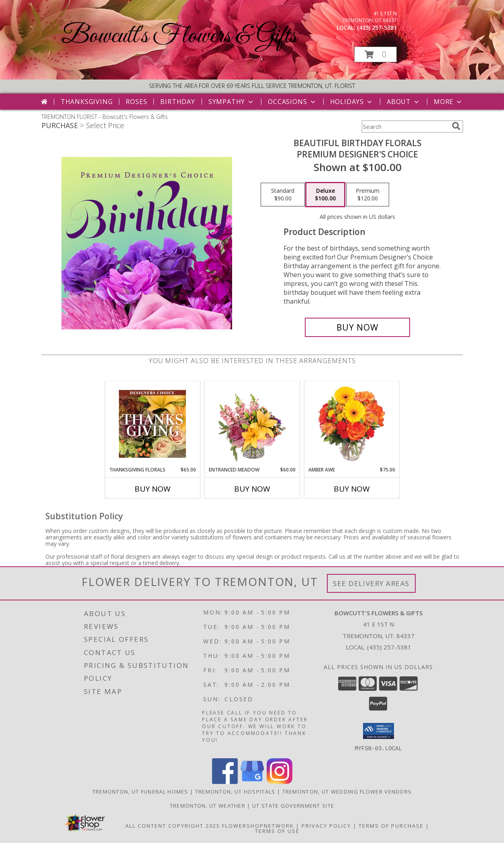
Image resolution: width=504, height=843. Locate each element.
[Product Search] (405, 127)
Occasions (292, 102)
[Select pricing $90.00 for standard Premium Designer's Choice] (283, 195)
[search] (456, 126)
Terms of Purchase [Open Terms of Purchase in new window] (391, 825)
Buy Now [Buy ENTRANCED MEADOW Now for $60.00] (252, 489)
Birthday (178, 102)
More (448, 102)
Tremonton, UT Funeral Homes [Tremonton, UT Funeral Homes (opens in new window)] (140, 791)
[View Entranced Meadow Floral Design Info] (252, 424)
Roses (136, 102)
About (404, 102)
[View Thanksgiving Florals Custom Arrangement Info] (152, 424)
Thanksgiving (87, 102)
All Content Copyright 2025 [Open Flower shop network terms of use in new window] (173, 825)
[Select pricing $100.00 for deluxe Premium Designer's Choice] (325, 195)
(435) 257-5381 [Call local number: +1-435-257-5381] (377, 28)
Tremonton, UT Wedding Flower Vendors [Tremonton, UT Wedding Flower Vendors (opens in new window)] (347, 791)
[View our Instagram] (280, 781)
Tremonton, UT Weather (208, 805)
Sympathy (232, 102)
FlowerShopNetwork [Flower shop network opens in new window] (258, 825)
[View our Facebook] (225, 781)
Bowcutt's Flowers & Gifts (179, 36)
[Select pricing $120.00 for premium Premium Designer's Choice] (368, 195)
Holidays (352, 102)
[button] (375, 54)
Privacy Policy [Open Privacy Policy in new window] (326, 825)
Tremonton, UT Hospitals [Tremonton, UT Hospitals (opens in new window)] (235, 791)
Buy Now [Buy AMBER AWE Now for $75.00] (352, 489)
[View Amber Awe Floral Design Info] (352, 424)
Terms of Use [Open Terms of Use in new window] (277, 831)
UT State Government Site (293, 805)
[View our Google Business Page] (252, 781)
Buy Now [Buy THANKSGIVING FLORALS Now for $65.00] (153, 489)
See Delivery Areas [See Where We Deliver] (371, 583)
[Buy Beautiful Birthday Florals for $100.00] (358, 327)
